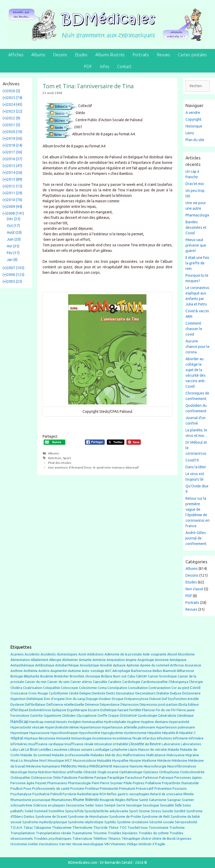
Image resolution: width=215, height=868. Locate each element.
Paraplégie (116, 777)
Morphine (31, 761)
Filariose (148, 710)
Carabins (115, 682)
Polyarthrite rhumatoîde (180, 783)
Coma (102, 688)
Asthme (17, 671)
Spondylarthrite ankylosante (106, 811)
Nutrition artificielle (68, 772)
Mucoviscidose (85, 760)
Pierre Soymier (111, 783)
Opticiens (151, 772)
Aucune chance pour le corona (197, 347)
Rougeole (107, 800)
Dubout (155, 699)
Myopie (135, 761)
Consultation (138, 688)
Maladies (97, 755)
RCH (103, 794)
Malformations (134, 755)
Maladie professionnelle (71, 755)
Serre (121, 805)
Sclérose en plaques (49, 805)
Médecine (179, 760)
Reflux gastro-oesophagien (128, 794)
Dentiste (98, 693)
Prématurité (109, 789)
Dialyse (176, 693)
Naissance (121, 766)
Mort (43, 761)
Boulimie (47, 676)
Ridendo (92, 800)
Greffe (102, 716)
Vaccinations (48, 844)
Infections (164, 738)
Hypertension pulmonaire (175, 727)
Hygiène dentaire (154, 722)
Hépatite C (187, 733)
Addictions (95, 654)
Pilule (128, 783)
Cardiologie (131, 682)
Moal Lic (17, 761)
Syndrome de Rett (156, 817)
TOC (123, 828)
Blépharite (32, 676)
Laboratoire (171, 744)
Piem (95, 783)
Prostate (77, 789)
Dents (111, 693)
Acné (82, 654)
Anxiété (106, 665)
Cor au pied (180, 688)
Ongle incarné (108, 772)
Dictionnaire (191, 693)
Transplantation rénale (53, 833)
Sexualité (167, 805)
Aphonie (133, 665)
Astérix (44, 671)
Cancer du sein (58, 682)
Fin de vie (163, 710)
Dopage (92, 699)
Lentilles (45, 750)
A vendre (193, 113)
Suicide (168, 811)
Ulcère (146, 839)
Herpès (62, 722)
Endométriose (40, 710)
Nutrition (55, 458)
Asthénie (31, 671)
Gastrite (36, 716)
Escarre (94, 710)
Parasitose (134, 778)
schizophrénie (21, 805)
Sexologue (151, 805)
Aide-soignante (155, 654)
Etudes (81, 55)
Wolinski (145, 844)
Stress (156, 811)
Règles (120, 800)
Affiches (16, 55)
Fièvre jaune (186, 710)
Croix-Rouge (38, 693)
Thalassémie (62, 828)
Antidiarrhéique (67, 665)
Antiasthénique (22, 665)
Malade (173, 750)
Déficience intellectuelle (65, 705)
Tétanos (114, 839)
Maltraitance (156, 755)
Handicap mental (42, 722)
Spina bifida (74, 811)
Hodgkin (74, 722)
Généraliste (167, 715)
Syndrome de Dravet (51, 817)
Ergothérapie (77, 710)
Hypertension (90, 727)
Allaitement (40, 660)
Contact (124, 66)
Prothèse (92, 789)
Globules (69, 716)
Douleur (105, 699)
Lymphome (119, 750)
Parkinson (151, 778)
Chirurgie (196, 682)
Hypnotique (19, 733)
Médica (83, 766)
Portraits (141, 55)
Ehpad (23, 710)
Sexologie (134, 805)
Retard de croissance (166, 794)
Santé (144, 800)
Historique (194, 126)
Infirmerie (180, 738)
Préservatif (145, 788)
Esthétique (109, 710)
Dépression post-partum (159, 705)
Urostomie (19, 844)
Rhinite (189, 794)
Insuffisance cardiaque (46, 744)
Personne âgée (22, 783)
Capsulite (100, 682)
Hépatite (154, 733)
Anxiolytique (89, 665)
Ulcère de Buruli (164, 839)
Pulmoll (56, 794)
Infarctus (149, 738)
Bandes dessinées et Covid (196, 227)
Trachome (177, 828)
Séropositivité (186, 822)
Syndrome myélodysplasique (45, 822)
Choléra (16, 688)
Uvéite (33, 844)
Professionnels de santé (51, 789)
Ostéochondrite (192, 772)
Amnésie (99, 660)
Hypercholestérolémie (62, 727)
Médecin (164, 760)
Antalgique (178, 660)
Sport (67, 458)
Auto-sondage (93, 671)
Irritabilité (121, 744)
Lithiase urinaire (80, 750)
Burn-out (120, 676)
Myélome (149, 761)
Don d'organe (54, 699)
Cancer (142, 676)
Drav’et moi (195, 184)
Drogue (118, 699)
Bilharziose (186, 671)
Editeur (193, 705)
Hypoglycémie (112, 733)
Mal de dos (114, 755)
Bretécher (62, 676)
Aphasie (119, 665)
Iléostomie (47, 738)
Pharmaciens (57, 783)
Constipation (117, 688)
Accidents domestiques (59, 654)
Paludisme (70, 778)
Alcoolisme (186, 654)
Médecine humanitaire (43, 766)
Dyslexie (17, 705)
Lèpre (133, 750)
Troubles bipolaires (123, 833)
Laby (14, 750)
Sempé (110, 805)
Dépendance (110, 705)
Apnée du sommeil (155, 665)
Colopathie (52, 688)
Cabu (131, 676)
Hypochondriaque (64, 733)
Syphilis (110, 822)
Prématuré (127, 789)
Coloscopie (69, 688)
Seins (99, 805)
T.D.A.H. (17, 828)
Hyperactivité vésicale (27, 727)
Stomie (144, 811)
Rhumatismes (62, 800)
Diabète (163, 693)
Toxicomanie (159, 828)
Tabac (28, 827)
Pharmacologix (197, 215)
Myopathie (120, 761)
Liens (190, 133)
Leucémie (60, 749)
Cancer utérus (81, 682)
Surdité (180, 811)
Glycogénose (87, 716)
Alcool (172, 654)
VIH (107, 844)
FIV (173, 710)
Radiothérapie (88, 794)
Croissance (19, 693)
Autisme (74, 671)
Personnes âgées (188, 777)
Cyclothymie (58, 693)
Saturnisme (158, 800)
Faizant (123, 710)
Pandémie (86, 778)
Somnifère (56, 811)
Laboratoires (191, 744)
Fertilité (135, 710)
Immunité (63, 738)
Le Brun (32, 749)
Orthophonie (169, 772)
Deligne (85, 693)
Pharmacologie (79, 783)
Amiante (85, 660)
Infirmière (196, 738)
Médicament (101, 766)
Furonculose (20, 716)
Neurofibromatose (182, 766)
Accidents (32, 654)
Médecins (69, 766)
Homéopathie (92, 722)
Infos (104, 66)
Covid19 (192, 460)
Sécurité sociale (162, 822)
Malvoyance (176, 755)
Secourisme (75, 805)
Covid (195, 688)
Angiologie (146, 660)
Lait (22, 750)
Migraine (192, 755)
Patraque (166, 778)
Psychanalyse (21, 794)
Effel (14, 710)
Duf (164, 699)
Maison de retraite (152, 750)
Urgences (184, 838)
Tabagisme (42, 827)
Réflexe (132, 800)
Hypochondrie (89, 733)
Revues (163, 55)
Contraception (159, 688)
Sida (178, 805)
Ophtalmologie (131, 772)
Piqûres (139, 783)
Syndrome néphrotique (86, 822)
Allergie (55, 660)
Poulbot (17, 789)
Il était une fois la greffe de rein (197, 263)
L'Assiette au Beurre (145, 744)
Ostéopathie (20, 778)
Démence (92, 705)
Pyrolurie (69, 794)
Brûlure (107, 676)
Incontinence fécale (127, 738)
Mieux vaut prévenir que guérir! (196, 245)
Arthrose (177, 665)
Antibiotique (45, 665)
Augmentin (59, 671)
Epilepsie (59, 710)
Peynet (41, 783)
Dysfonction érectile (183, 699)
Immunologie (81, 738)
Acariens (17, 654)
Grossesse (128, 715)
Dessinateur (125, 693)
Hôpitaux (31, 738)
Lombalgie (101, 750)
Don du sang (75, 699)
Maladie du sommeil (36, 755)
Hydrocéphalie (115, 722)
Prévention (163, 788)
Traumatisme (82, 833)
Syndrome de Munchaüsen (88, 817)
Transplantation (23, 833)
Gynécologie (147, 715)
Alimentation (20, 660)
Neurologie (19, 772)
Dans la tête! (196, 467)
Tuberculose (82, 839)
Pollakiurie (153, 783)
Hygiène (133, 722)
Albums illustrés (110, 55)
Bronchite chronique (85, 676)
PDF (88, 66)
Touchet (134, 828)
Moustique (56, 761)
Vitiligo (132, 844)
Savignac (174, 800)
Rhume (79, 800)
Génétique (185, 716)
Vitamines (118, 844)
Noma (33, 772)
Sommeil (41, 811)
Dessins (60, 55)
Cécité (74, 693)
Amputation (116, 660)
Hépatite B (170, 733)
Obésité (90, 772)
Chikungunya (178, 682)
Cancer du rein (36, 682)
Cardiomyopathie (154, 682)
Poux (27, 788)
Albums (38, 55)
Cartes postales (192, 55)
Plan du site (195, 140)
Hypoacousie (39, 733)
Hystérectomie (135, 733)
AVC (108, 671)
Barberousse (141, 671)
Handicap (19, 721)
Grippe (114, 716)
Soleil (29, 811)
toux (144, 828)
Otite (57, 778)
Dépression (130, 704)
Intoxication (103, 744)
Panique (100, 778)
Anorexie (162, 660)
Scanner (188, 800)
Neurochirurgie (155, 766)
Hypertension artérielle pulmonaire (129, 727)
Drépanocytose (136, 699)
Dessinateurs (146, 693)
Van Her (65, 844)
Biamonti (170, 671)
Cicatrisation (33, 688)
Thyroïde (100, 828)
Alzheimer (70, 660)
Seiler (90, 805)
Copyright (193, 119)
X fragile (159, 844)
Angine (131, 660)
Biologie (17, 676)
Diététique (35, 699)
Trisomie (100, 833)
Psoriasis (180, 789)
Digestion (18, 699)
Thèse (114, 827)
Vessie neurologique (88, 844)
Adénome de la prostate (123, 654)
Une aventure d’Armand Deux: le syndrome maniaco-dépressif (94, 467)
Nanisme (136, 766)
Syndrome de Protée (125, 817)
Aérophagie (121, 671)
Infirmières (19, 744)
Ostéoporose (41, 778)
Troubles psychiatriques (53, 839)
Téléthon (100, 839)
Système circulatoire (133, 822)
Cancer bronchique (162, 676)
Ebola (183, 705)
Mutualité (104, 761)
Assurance (193, 665)
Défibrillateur (35, 705)
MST (68, 761)
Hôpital (17, 738)
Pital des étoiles (60, 463)
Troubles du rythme (154, 833)
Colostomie (88, 688)
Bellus (157, 671)
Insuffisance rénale (79, 744)
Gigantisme (53, 716)
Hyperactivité (179, 722)
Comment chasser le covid (194, 329)
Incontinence (102, 738)
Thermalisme (82, 828)
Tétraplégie (131, 839)
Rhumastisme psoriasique (30, 800)
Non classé (194, 589)
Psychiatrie (41, 794)
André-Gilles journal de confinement (196, 538)
